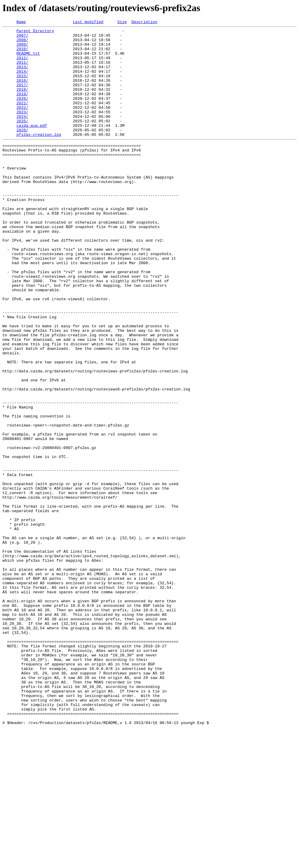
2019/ (22, 108)
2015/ (22, 87)
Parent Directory (35, 32)
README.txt (28, 60)
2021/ (22, 119)
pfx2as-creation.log (39, 157)
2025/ (22, 141)
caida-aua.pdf (32, 146)
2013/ (22, 76)
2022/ (22, 124)
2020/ (22, 114)
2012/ (22, 65)
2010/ (22, 54)
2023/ (22, 130)
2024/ (22, 135)
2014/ (22, 81)
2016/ (22, 92)
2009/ (22, 49)
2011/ (22, 70)
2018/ (22, 103)
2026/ (22, 151)
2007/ (22, 38)
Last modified (88, 23)
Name (21, 23)
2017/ (22, 97)
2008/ (22, 43)
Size (122, 23)
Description (144, 23)
